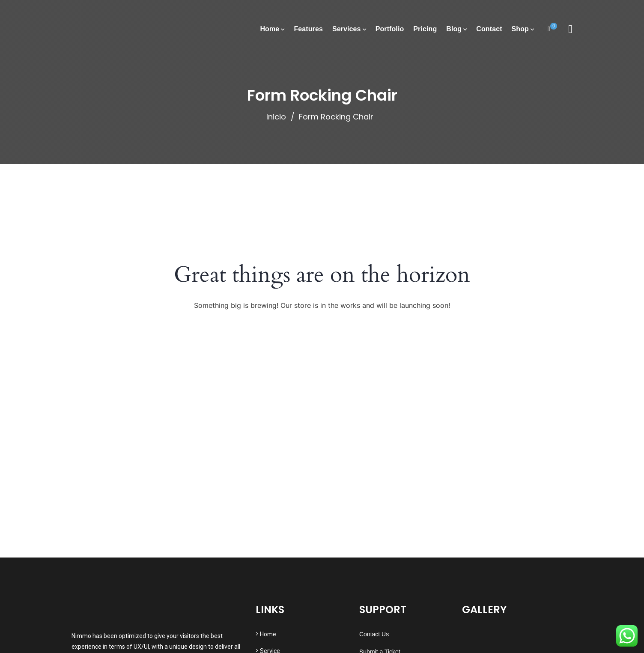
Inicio (276, 117)
